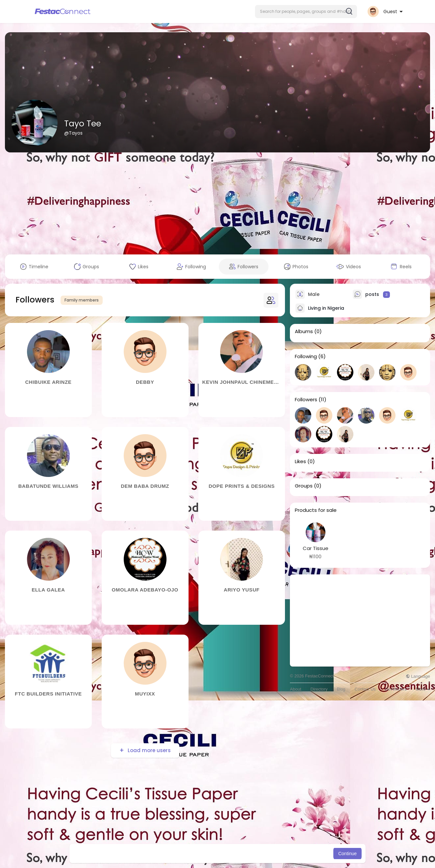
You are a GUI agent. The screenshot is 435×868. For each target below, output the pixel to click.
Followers (306, 400)
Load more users (149, 750)
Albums (304, 331)
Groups (304, 486)
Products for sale (316, 510)
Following (306, 356)
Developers (396, 689)
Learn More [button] (251, 854)
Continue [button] (347, 854)
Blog (341, 689)
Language (418, 676)
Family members (82, 300)
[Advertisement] (217, 203)
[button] (306, 12)
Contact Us (365, 689)
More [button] (423, 689)
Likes (300, 461)
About (295, 689)
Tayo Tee (83, 124)
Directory (319, 689)
